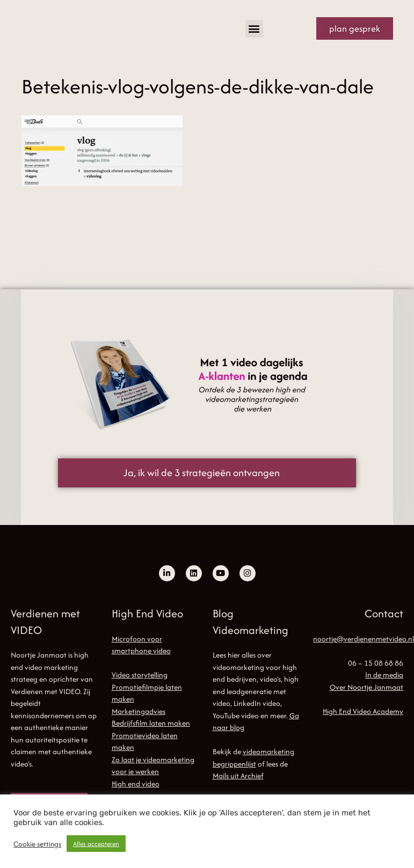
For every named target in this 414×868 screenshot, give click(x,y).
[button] (254, 29)
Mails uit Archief (238, 776)
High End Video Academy (363, 711)
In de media (384, 675)
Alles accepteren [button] (96, 844)
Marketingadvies (139, 711)
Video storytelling (140, 675)
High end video (136, 784)
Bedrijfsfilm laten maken (151, 723)
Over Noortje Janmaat (366, 687)
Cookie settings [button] (37, 844)
